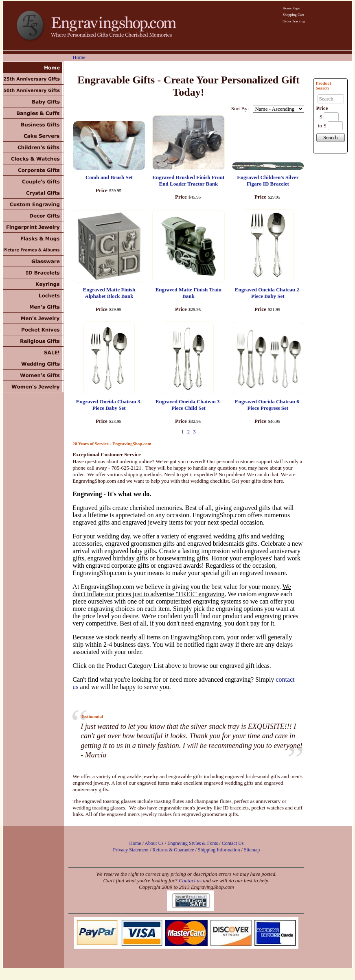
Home (79, 57)
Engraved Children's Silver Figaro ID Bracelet (268, 180)
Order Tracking (294, 21)
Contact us (190, 880)
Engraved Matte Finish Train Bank (188, 293)
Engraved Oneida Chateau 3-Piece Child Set (188, 405)
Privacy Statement (131, 850)
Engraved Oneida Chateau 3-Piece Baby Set (109, 405)
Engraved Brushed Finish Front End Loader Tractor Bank (188, 180)
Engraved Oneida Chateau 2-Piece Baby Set (268, 293)
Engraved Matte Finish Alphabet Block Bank (109, 293)
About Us (154, 843)
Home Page (291, 8)
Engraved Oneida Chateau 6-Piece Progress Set (268, 405)
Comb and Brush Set (109, 177)
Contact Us (233, 843)
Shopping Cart (293, 15)
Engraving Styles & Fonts (193, 843)
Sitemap (252, 850)
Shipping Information (219, 850)
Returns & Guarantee (173, 850)
